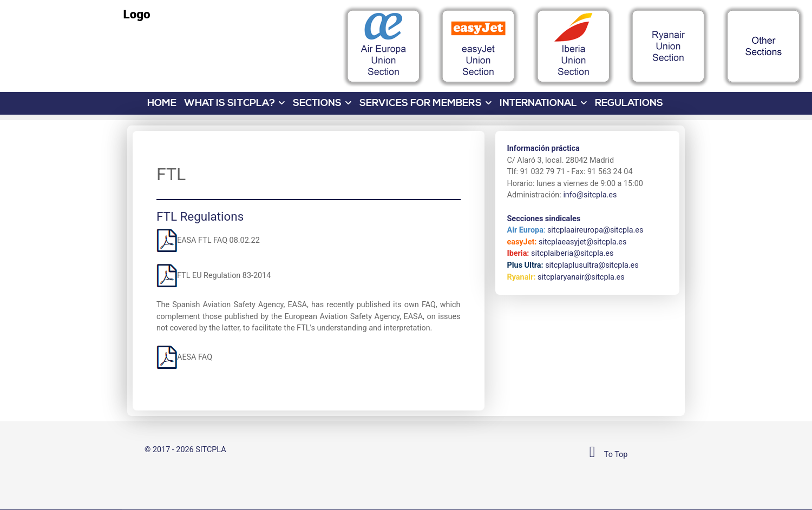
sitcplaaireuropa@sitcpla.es (595, 230)
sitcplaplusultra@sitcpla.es (592, 265)
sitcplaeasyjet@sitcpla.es (582, 242)
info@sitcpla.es (590, 195)
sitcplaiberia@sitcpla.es (572, 253)
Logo (137, 14)
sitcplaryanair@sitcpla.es (581, 277)
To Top (605, 455)
